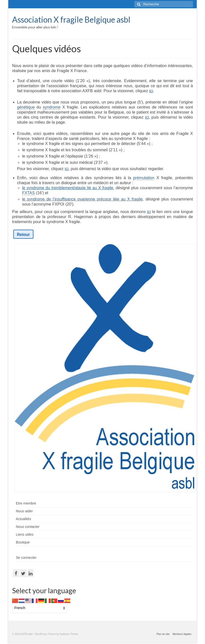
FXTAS (28, 193)
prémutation (144, 178)
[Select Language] (40, 608)
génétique (26, 107)
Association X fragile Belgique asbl (71, 19)
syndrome (52, 107)
